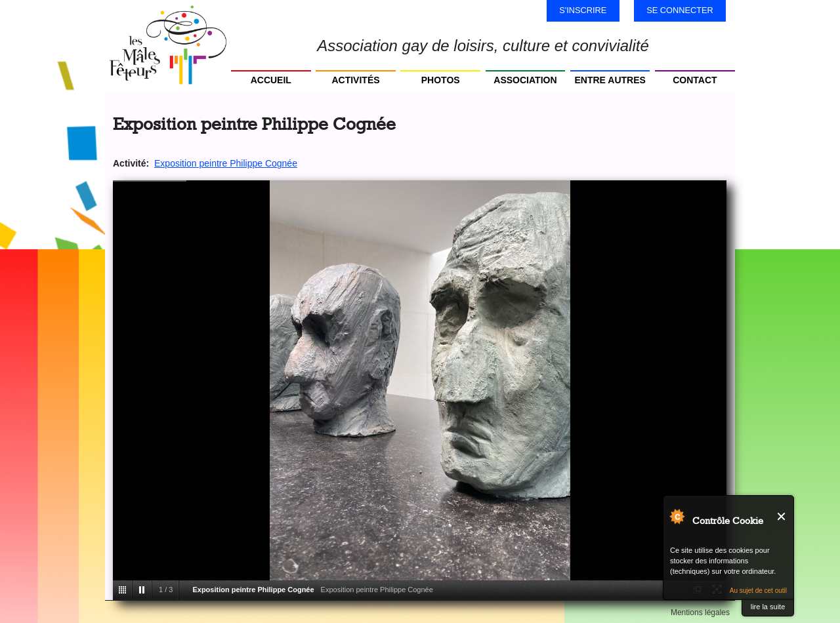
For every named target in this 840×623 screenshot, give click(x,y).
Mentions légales (700, 613)
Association (525, 80)
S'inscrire (583, 10)
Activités (355, 80)
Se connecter (680, 10)
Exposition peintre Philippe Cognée (226, 163)
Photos (441, 80)
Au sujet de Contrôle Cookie (677, 516)
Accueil (271, 80)
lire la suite (768, 607)
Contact (695, 80)
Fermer (782, 516)
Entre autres (610, 80)
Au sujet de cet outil (758, 591)
